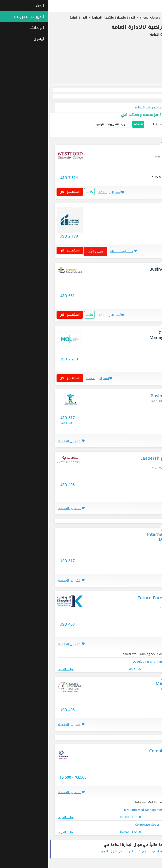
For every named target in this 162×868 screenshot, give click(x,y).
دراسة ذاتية (134, 133)
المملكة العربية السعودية (114, 851)
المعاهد (90, 124)
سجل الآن (47, 251)
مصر (96, 851)
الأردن (65, 851)
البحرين (57, 851)
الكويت (81, 851)
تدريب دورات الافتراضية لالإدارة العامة (111, 27)
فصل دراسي (151, 133)
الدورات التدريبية (70, 124)
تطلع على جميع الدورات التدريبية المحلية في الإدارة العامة (120, 107)
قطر (90, 851)
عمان (73, 851)
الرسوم (51, 124)
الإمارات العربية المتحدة (143, 851)
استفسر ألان (23, 192)
